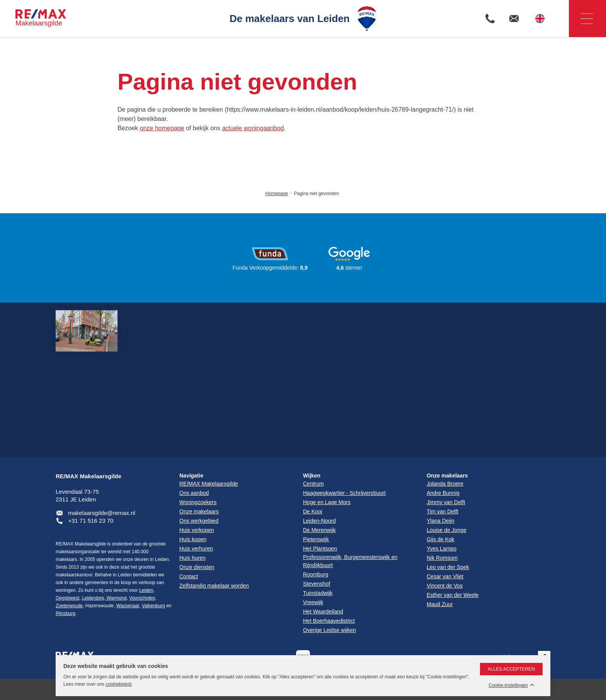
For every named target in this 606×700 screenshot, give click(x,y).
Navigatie (581, 19)
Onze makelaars (447, 476)
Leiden (146, 590)
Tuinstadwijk (318, 593)
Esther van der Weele (453, 595)
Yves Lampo (442, 549)
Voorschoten (142, 598)
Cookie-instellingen (508, 686)
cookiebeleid (118, 684)
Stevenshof (317, 584)
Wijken (312, 476)
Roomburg (316, 574)
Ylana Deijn (441, 521)
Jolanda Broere (445, 484)
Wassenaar (128, 606)
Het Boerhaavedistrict (329, 621)
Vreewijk (313, 602)
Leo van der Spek (448, 567)
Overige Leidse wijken (329, 630)
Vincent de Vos (445, 586)
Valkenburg (153, 606)
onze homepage (162, 128)
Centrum (313, 484)
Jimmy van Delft (446, 502)
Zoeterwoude (69, 606)
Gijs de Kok (441, 539)
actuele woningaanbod (253, 128)
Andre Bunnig (443, 493)
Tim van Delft (443, 511)
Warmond (116, 598)
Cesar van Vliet (445, 576)
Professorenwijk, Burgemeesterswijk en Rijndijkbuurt (350, 561)
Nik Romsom (442, 558)
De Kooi (313, 511)
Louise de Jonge (447, 530)
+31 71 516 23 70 (91, 521)
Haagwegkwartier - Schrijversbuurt (344, 493)
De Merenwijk (319, 530)
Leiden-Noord (319, 521)
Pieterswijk (316, 539)
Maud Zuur (440, 604)
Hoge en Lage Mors (327, 502)
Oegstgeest (67, 598)
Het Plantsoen (320, 549)
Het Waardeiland (323, 612)
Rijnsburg (66, 613)
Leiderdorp (93, 598)
